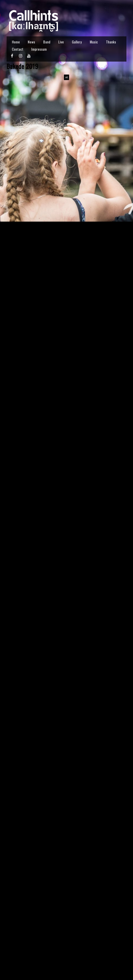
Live (61, 42)
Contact (18, 49)
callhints (12, 946)
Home (16, 42)
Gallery (77, 42)
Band (47, 42)
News (32, 42)
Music (94, 42)
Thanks (111, 42)
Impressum (39, 49)
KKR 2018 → (115, 965)
